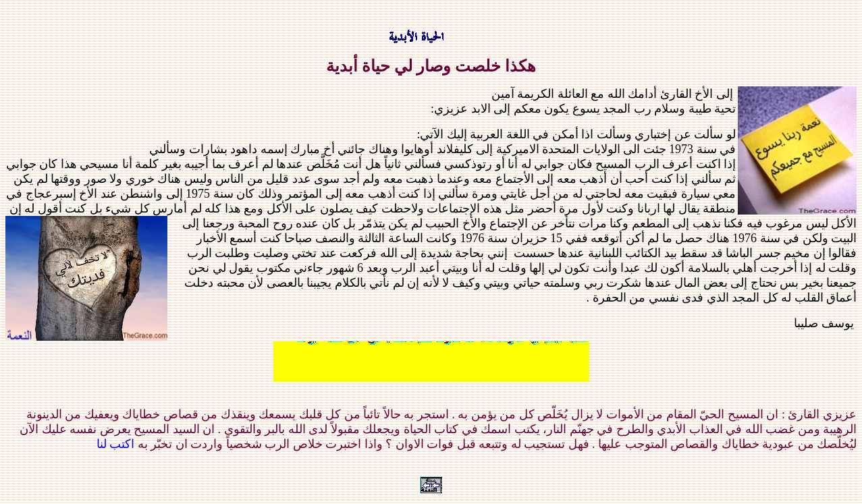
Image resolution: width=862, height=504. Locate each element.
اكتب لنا (116, 444)
